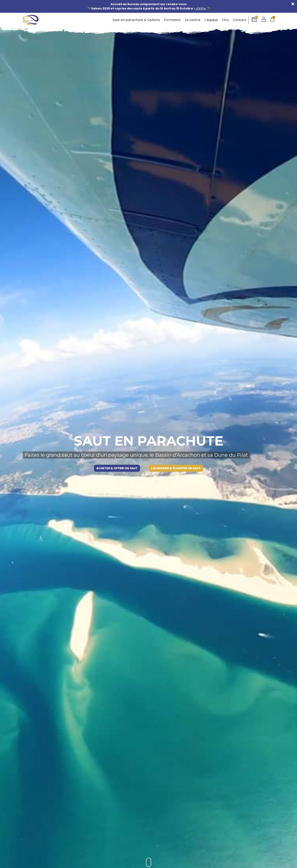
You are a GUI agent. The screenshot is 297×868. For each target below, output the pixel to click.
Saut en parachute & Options (136, 20)
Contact (240, 20)
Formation (172, 20)
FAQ (225, 20)
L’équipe (211, 20)
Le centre (193, 20)
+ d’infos (200, 8)
